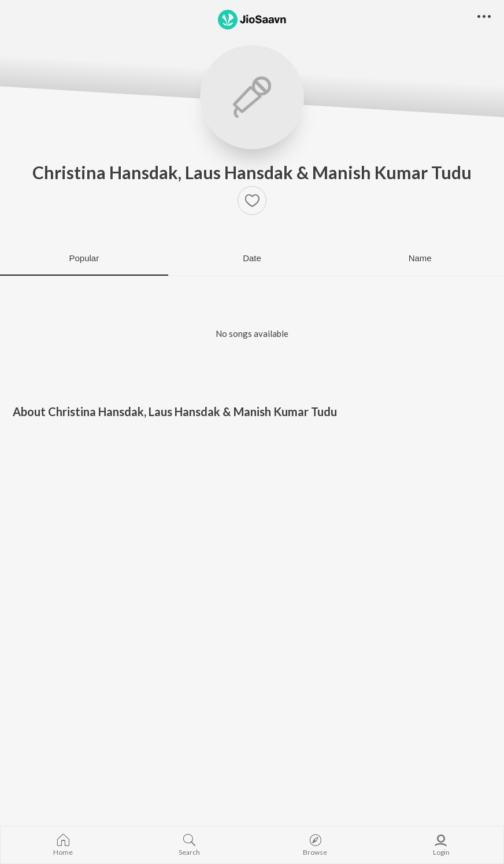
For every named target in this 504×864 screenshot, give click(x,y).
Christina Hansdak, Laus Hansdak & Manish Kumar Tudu (252, 172)
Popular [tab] (84, 258)
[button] (252, 201)
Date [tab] (252, 258)
